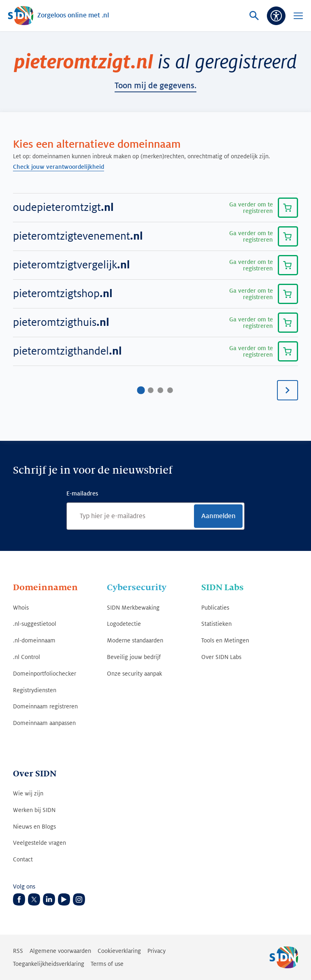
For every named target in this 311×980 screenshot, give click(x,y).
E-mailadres (82, 493)
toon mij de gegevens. (155, 86)
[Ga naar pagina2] (151, 390)
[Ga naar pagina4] (170, 390)
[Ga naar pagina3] (160, 390)
